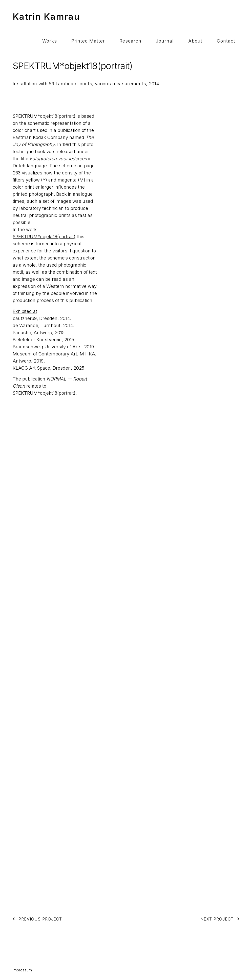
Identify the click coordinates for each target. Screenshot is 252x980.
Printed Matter (125, 16)
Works (95, 16)
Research (159, 16)
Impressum (22, 970)
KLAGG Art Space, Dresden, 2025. (49, 368)
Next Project (220, 919)
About (208, 16)
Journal (185, 16)
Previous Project (37, 919)
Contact (230, 16)
